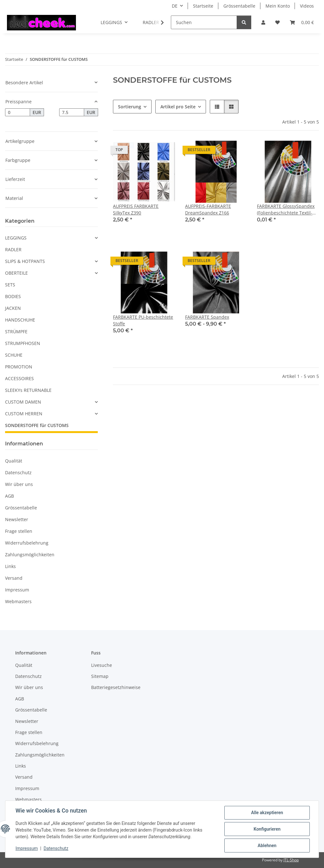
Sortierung (130, 107)
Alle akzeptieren (267, 813)
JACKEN (13, 308)
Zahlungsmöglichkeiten (30, 555)
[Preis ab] (18, 112)
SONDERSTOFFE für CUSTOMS (37, 425)
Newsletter (17, 519)
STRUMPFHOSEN (23, 343)
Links (10, 566)
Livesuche (102, 665)
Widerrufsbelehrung (27, 543)
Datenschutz (56, 848)
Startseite (203, 6)
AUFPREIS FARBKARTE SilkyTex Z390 (136, 209)
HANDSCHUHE (20, 320)
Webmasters (18, 601)
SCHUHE (14, 355)
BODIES (13, 296)
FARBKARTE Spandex (207, 317)
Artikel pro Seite (178, 107)
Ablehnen (267, 846)
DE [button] (175, 6)
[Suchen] (204, 22)
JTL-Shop (291, 860)
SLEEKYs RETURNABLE (28, 390)
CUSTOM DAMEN (23, 402)
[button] (263, 22)
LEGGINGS (16, 238)
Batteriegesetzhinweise (116, 687)
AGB (9, 496)
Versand (14, 578)
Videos (307, 6)
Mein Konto (278, 6)
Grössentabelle (239, 6)
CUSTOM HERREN (24, 414)
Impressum (27, 848)
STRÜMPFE (16, 332)
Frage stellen (19, 531)
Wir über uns (19, 484)
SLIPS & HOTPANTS (25, 261)
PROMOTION (19, 367)
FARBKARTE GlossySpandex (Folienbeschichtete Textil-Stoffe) (286, 210)
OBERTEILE (16, 273)
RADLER (13, 249)
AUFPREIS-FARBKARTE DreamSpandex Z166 (208, 209)
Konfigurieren (267, 829)
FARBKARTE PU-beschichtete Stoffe (143, 320)
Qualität (14, 461)
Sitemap (100, 676)
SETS (10, 285)
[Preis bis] (72, 112)
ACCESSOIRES (19, 378)
